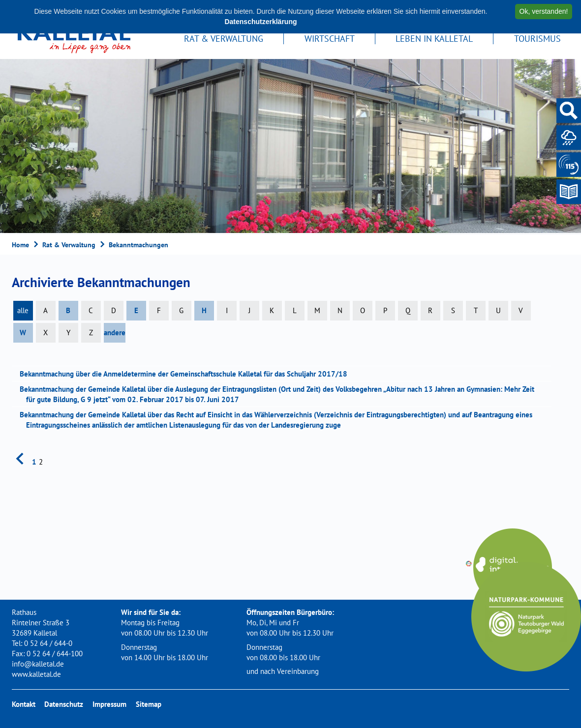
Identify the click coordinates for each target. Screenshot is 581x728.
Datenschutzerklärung (260, 22)
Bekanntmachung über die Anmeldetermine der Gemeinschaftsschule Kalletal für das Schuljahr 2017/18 (187, 374)
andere (115, 333)
